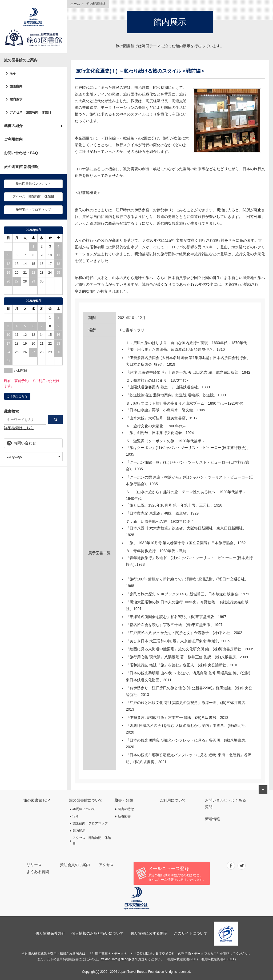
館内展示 (16, 99)
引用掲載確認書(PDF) (182, 959)
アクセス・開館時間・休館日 (30, 112)
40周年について (84, 809)
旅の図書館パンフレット (33, 184)
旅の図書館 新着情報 (21, 167)
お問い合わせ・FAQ (21, 153)
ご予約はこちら (17, 396)
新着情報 (212, 819)
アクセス (106, 865)
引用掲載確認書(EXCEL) (218, 959)
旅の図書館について (86, 800)
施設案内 (16, 86)
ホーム (75, 4)
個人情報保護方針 (50, 933)
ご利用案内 (13, 139)
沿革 (13, 73)
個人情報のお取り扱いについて (98, 933)
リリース (34, 865)
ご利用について (173, 800)
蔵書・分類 (124, 800)
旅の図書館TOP (37, 800)
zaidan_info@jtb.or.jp (116, 959)
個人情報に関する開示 (149, 933)
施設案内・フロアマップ (33, 210)
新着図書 (124, 816)
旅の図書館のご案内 (21, 60)
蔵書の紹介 (13, 126)
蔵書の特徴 (126, 809)
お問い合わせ (25, 443)
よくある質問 (38, 872)
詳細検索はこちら (19, 428)
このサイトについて (191, 933)
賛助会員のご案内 (75, 865)
